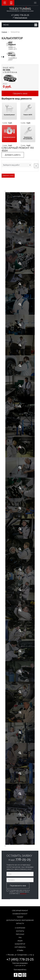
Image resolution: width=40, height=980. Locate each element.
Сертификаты (20, 947)
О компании (20, 928)
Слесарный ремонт (20, 911)
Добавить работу (13, 155)
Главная (4, 32)
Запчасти (20, 923)
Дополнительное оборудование (20, 920)
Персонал (20, 934)
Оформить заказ (20, 93)
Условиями (23, 893)
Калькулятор (20, 944)
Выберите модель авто (13, 46)
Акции (20, 941)
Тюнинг (20, 917)
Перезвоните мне (18, 886)
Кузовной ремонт (20, 914)
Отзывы (20, 950)
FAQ (20, 937)
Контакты (20, 931)
